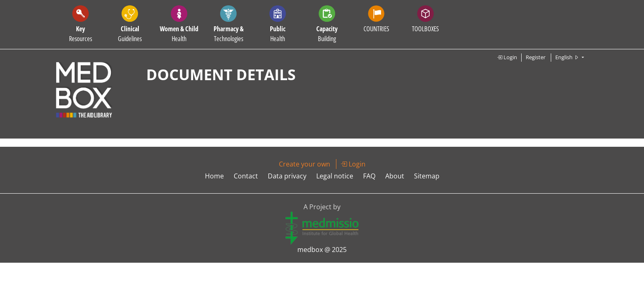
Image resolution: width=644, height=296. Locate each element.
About (395, 176)
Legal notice (335, 176)
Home (214, 176)
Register (536, 57)
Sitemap (427, 176)
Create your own (305, 164)
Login (507, 57)
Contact (246, 176)
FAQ (369, 176)
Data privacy (287, 176)
